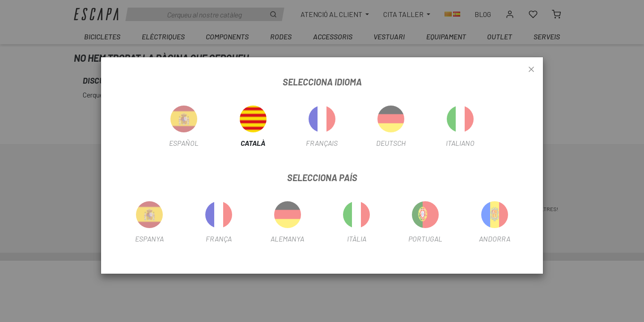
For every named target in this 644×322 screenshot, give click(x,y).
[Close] (531, 70)
